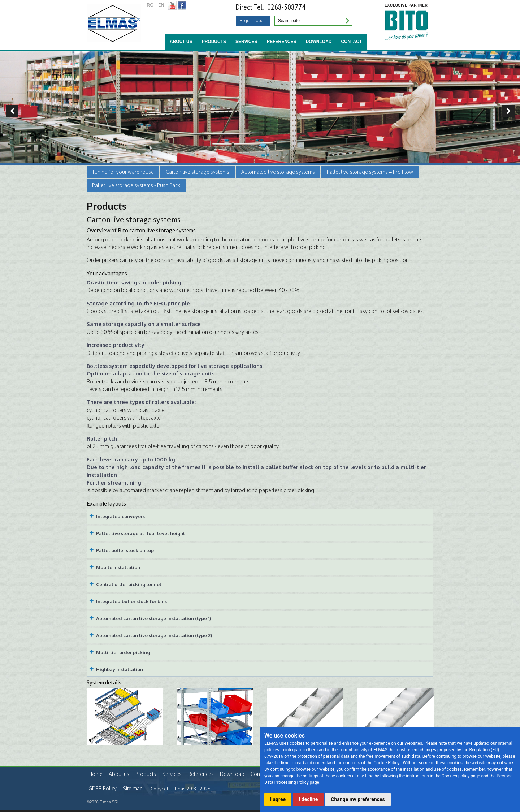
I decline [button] (308, 799)
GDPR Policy (103, 788)
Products (214, 42)
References (281, 42)
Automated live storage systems (278, 172)
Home (96, 774)
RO (150, 5)
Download (319, 42)
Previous (9, 111)
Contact (352, 42)
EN (161, 5)
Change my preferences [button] (358, 799)
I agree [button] (278, 799)
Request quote (253, 20)
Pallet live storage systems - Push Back (136, 185)
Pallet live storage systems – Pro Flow (370, 172)
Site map (133, 788)
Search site (347, 20)
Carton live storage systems (198, 172)
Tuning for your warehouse (123, 172)
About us (181, 42)
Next (511, 111)
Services (246, 42)
